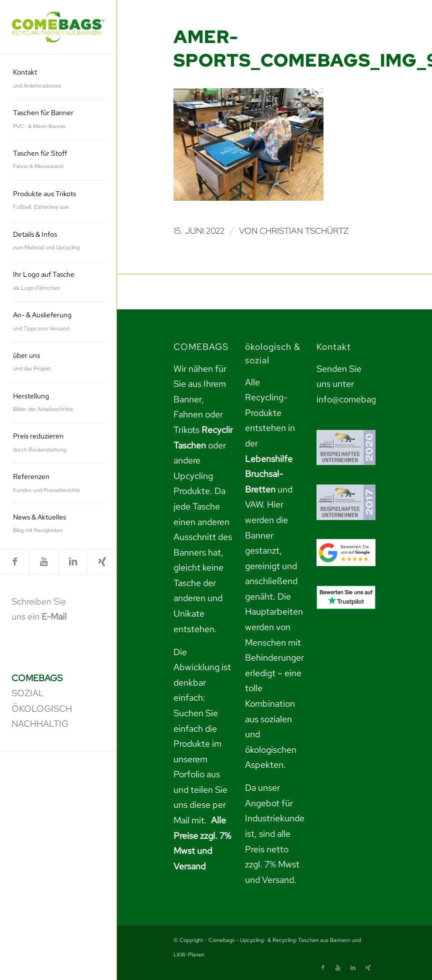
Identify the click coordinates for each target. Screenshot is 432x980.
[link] (58, 27)
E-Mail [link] (54, 616)
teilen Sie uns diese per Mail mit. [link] (200, 805)
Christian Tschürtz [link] (304, 231)
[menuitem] (58, 79)
